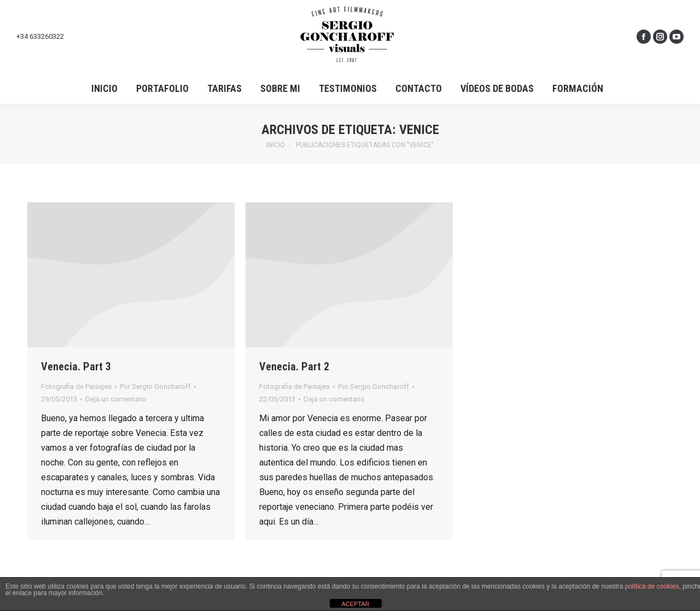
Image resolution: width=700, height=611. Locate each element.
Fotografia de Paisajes (76, 386)
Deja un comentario (116, 399)
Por (155, 386)
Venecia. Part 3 (76, 366)
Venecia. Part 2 (294, 366)
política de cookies (652, 586)
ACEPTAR (355, 604)
